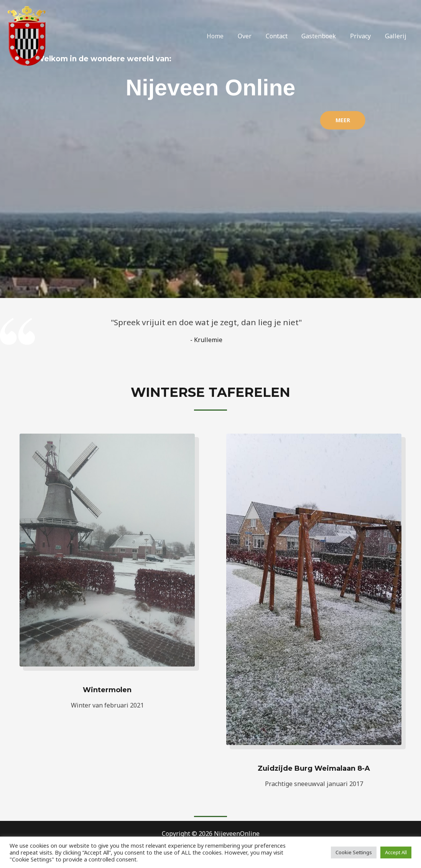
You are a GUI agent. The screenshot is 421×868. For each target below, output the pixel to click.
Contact (283, 36)
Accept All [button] (396, 852)
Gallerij (396, 36)
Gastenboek (323, 36)
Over (253, 36)
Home (225, 36)
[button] (296, 120)
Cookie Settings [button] (354, 852)
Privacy (363, 36)
